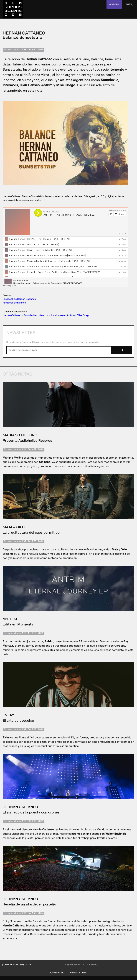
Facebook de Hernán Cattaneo (19, 299)
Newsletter (78, 973)
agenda (114, 5)
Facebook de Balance (14, 303)
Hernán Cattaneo (12, 315)
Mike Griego (83, 315)
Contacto (57, 973)
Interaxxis (43, 315)
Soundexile (30, 315)
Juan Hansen (58, 315)
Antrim (71, 315)
